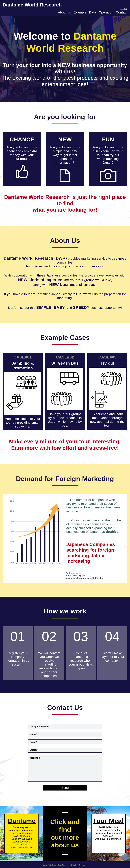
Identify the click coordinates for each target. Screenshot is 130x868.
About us (64, 12)
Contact (122, 12)
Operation (106, 12)
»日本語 (124, 9)
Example (80, 12)
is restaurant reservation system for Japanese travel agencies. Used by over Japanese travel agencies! (22, 833)
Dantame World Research (32, 5)
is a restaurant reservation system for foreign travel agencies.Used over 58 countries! (108, 829)
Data (93, 12)
